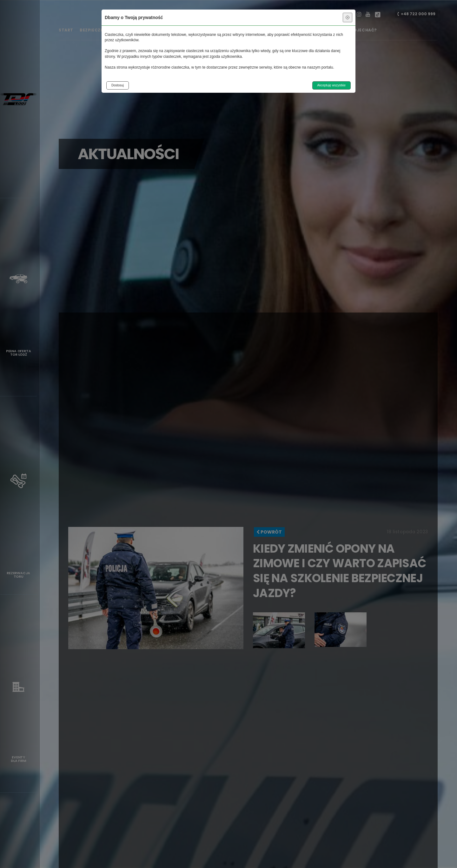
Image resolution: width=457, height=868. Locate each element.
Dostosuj (118, 85)
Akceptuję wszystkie (331, 85)
